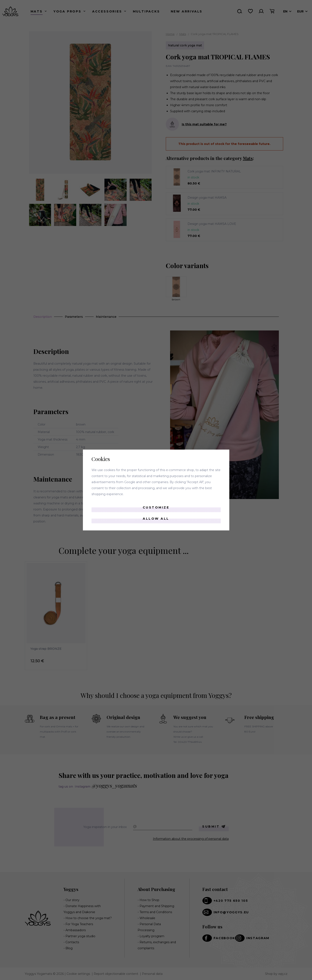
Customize (156, 507)
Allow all (156, 519)
